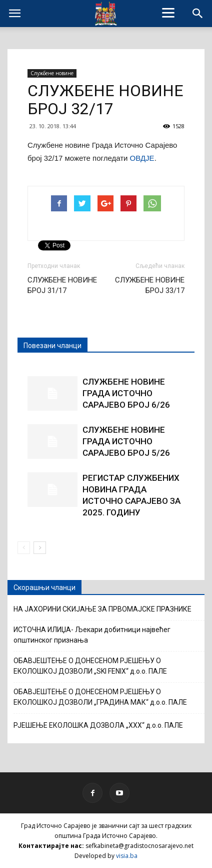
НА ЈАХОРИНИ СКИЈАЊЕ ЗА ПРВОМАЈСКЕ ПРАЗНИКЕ (102, 609)
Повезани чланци (52, 346)
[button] (198, 14)
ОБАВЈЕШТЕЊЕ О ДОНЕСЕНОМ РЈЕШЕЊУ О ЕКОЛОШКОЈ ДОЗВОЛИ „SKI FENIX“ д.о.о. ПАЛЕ (90, 666)
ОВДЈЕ (142, 158)
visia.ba (127, 856)
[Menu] (168, 13)
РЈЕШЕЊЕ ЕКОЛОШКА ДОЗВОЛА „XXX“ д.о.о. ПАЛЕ (98, 725)
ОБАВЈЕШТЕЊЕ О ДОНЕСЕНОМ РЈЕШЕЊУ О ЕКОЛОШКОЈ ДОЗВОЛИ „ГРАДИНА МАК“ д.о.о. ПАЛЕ (100, 697)
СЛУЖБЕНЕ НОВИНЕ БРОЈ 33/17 (150, 285)
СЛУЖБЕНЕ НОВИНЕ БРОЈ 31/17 (62, 285)
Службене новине (52, 73)
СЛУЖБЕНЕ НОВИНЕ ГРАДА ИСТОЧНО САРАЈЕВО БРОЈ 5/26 (126, 441)
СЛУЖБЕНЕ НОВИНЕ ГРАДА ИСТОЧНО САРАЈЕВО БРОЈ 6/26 (126, 393)
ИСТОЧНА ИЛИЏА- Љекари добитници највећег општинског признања (92, 635)
